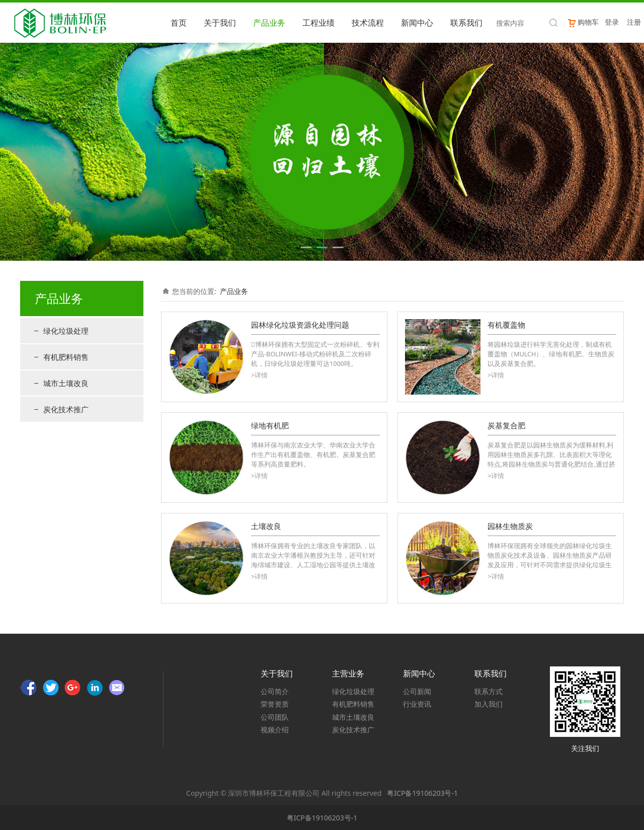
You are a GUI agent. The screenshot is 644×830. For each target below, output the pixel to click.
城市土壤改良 (66, 383)
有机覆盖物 (506, 325)
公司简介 (275, 691)
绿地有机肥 (270, 425)
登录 (612, 22)
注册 (634, 22)
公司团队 (275, 717)
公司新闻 (417, 691)
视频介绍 (275, 730)
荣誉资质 (275, 704)
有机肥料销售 (66, 357)
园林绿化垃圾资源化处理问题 (300, 325)
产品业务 (269, 23)
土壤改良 (266, 526)
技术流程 (368, 23)
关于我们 (220, 23)
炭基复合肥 (506, 425)
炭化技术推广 (66, 409)
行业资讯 (417, 704)
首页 (179, 23)
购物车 (583, 22)
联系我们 (466, 23)
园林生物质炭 (510, 526)
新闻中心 (417, 23)
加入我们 (489, 704)
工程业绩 (318, 23)
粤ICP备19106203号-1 (422, 793)
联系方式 (489, 691)
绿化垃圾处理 (66, 331)
